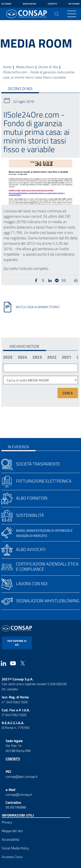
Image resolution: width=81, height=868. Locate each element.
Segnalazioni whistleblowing (48, 601)
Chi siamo (6, 4)
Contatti (52, 4)
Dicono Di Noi (48, 67)
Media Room (29, 4)
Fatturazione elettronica (44, 481)
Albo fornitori (32, 498)
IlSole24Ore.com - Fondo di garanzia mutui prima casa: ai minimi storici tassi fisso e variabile (38, 75)
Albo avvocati (31, 549)
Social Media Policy (15, 848)
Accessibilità (10, 839)
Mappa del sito (12, 831)
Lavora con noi (32, 584)
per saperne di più (17, 643)
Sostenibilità (30, 515)
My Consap (74, 4)
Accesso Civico (12, 857)
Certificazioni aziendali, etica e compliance (47, 566)
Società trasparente (38, 464)
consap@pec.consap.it (22, 776)
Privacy (7, 822)
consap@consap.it (19, 794)
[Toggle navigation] (72, 14)
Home (7, 67)
